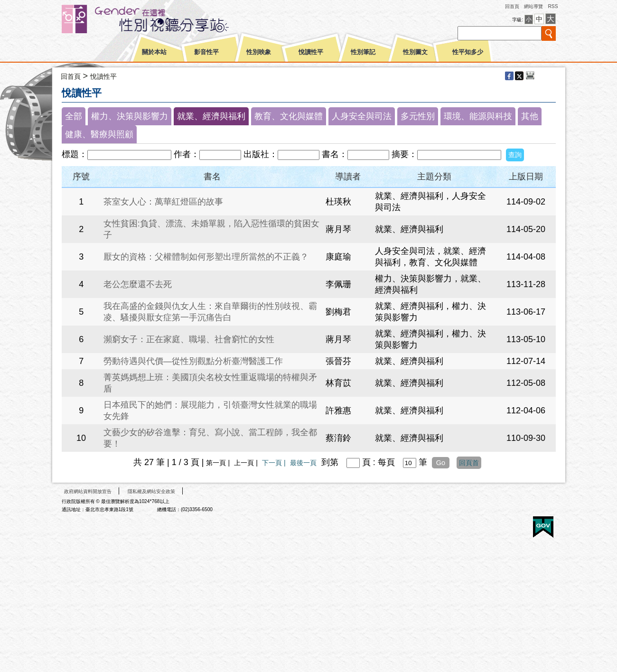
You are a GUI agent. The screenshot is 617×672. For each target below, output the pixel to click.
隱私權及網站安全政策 (151, 491)
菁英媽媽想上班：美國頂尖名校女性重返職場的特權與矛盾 (210, 383)
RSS (553, 6)
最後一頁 (303, 463)
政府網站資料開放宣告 (88, 491)
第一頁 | (219, 463)
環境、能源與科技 (478, 116)
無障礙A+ (507, 524)
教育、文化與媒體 (289, 116)
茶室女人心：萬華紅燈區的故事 (163, 202)
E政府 (543, 527)
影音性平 (206, 52)
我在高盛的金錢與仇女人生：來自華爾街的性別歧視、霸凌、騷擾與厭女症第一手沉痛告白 (210, 312)
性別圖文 (415, 52)
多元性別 (418, 116)
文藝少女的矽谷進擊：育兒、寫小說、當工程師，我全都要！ (210, 438)
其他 (530, 116)
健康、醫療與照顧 (99, 134)
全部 (74, 116)
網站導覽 (533, 6)
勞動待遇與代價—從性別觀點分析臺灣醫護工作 (193, 361)
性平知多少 (468, 52)
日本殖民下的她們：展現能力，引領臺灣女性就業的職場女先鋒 (210, 411)
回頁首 (469, 463)
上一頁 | (247, 463)
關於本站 (154, 52)
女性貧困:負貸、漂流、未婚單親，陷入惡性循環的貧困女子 (211, 229)
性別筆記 (363, 52)
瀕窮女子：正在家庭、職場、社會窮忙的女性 (189, 339)
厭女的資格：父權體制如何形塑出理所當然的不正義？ (206, 257)
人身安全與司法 (362, 116)
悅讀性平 (311, 52)
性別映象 (259, 52)
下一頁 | (275, 463)
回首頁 (512, 6)
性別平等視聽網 (163, 19)
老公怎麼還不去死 (138, 284)
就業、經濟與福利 (211, 116)
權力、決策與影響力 (130, 116)
